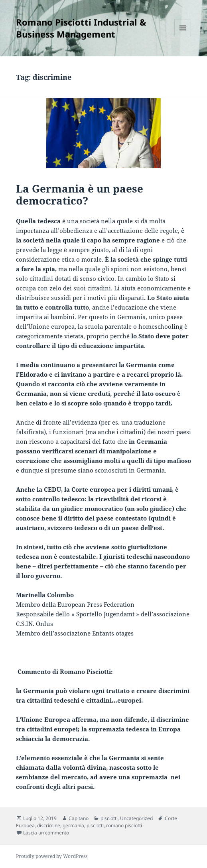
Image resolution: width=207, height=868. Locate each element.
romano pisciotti (124, 825)
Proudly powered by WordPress (52, 856)
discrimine (49, 825)
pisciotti (109, 818)
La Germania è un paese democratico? (80, 195)
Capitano (79, 818)
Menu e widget (183, 36)
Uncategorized (136, 818)
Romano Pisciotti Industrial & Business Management (81, 28)
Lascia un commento (46, 833)
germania (73, 825)
